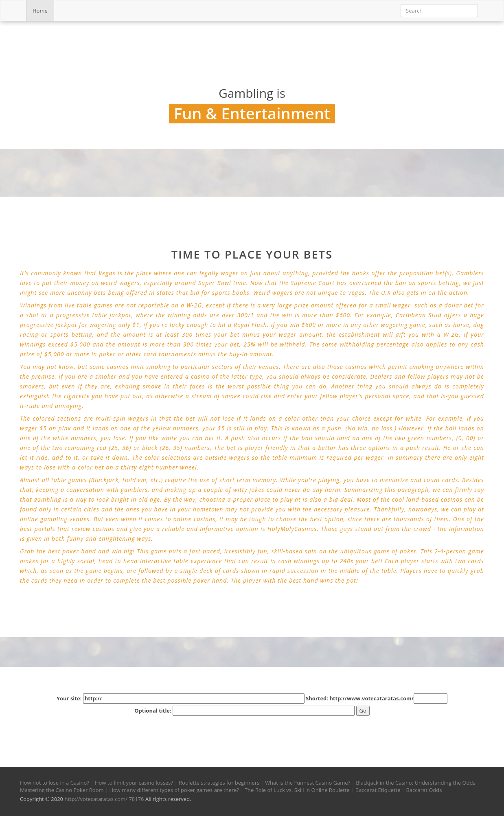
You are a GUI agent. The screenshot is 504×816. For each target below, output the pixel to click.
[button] (32, 732)
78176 (136, 799)
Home (40, 11)
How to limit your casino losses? (134, 783)
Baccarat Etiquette (378, 790)
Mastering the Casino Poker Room (62, 790)
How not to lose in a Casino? (55, 783)
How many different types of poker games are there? (174, 790)
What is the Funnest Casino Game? (308, 783)
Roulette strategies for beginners (219, 783)
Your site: (181, 699)
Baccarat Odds (424, 790)
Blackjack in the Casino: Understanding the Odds (415, 783)
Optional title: (244, 711)
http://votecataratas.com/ (96, 799)
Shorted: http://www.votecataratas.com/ (377, 699)
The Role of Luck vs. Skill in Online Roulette (297, 790)
